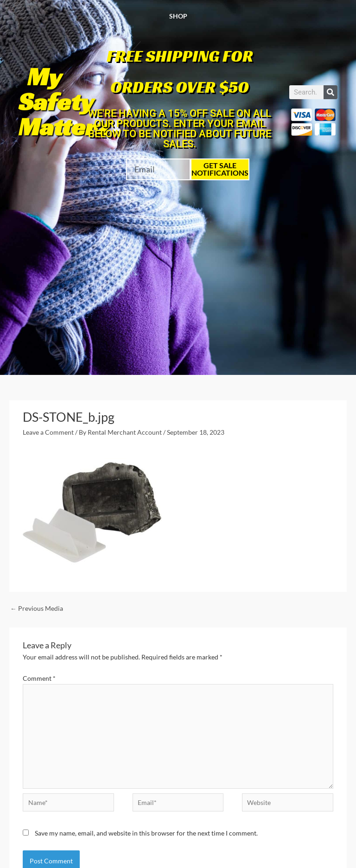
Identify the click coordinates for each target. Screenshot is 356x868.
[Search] (331, 92)
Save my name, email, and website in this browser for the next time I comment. (146, 833)
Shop (178, 16)
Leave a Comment (48, 432)
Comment (39, 678)
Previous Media (37, 608)
